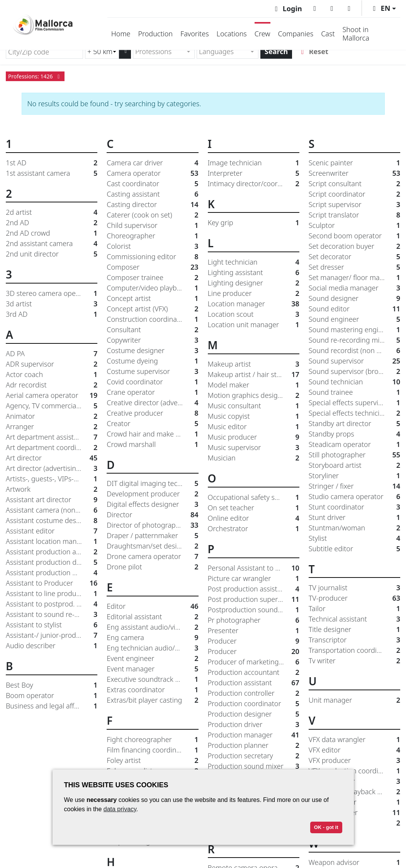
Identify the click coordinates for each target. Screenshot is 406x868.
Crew (262, 34)
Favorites (195, 34)
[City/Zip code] (44, 52)
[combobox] (164, 52)
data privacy (120, 809)
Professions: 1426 (35, 76)
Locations (232, 34)
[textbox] (161, 52)
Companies (296, 34)
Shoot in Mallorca (356, 34)
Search (276, 51)
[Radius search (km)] (102, 52)
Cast (328, 34)
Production (155, 34)
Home (121, 34)
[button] (383, 8)
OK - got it (326, 827)
